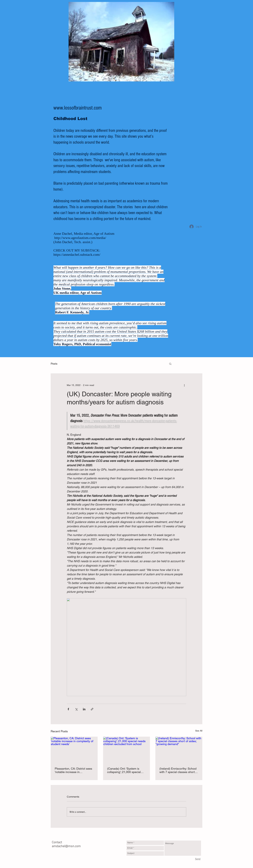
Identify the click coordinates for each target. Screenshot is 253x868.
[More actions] (184, 385)
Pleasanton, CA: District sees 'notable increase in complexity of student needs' (73, 770)
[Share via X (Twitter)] (76, 709)
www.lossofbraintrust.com (78, 108)
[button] (170, 364)
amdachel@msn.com (66, 846)
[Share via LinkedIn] (84, 709)
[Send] (198, 859)
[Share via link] (92, 709)
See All (199, 731)
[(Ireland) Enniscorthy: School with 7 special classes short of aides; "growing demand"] (179, 750)
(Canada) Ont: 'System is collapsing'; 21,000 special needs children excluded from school (126, 770)
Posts (54, 364)
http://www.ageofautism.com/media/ (80, 238)
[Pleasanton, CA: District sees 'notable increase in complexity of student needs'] (74, 750)
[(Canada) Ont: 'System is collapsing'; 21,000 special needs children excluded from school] (127, 750)
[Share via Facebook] (68, 709)
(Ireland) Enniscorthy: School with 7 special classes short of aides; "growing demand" (179, 770)
